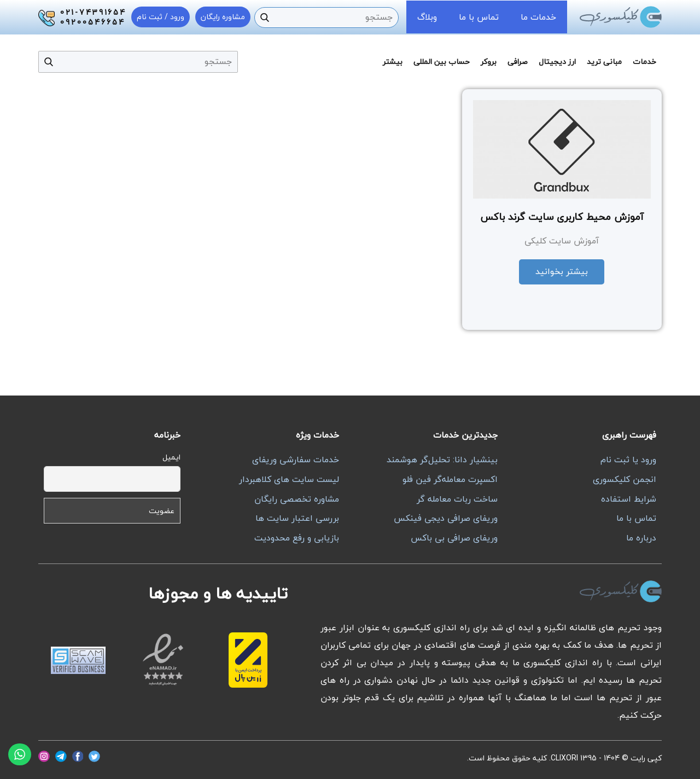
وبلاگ (427, 17)
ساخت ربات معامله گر (457, 499)
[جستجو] (265, 18)
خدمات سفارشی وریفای (296, 460)
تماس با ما (479, 17)
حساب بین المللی (442, 62)
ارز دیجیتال (557, 62)
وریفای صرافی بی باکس (454, 538)
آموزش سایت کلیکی (562, 241)
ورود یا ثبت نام (628, 460)
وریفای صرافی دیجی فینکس (446, 518)
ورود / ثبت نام (161, 17)
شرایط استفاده (629, 499)
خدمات (644, 62)
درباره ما (641, 538)
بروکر (489, 62)
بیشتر (393, 62)
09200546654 (93, 22)
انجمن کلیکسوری (625, 479)
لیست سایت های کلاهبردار (289, 479)
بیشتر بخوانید (562, 271)
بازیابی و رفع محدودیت (297, 538)
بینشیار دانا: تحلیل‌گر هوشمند (442, 460)
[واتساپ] (20, 754)
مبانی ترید (604, 62)
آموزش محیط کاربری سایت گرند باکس (562, 217)
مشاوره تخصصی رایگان (297, 499)
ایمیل (171, 457)
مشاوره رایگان (223, 17)
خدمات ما (538, 17)
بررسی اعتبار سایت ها (297, 518)
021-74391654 (93, 13)
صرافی (518, 62)
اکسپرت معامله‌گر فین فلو (450, 479)
